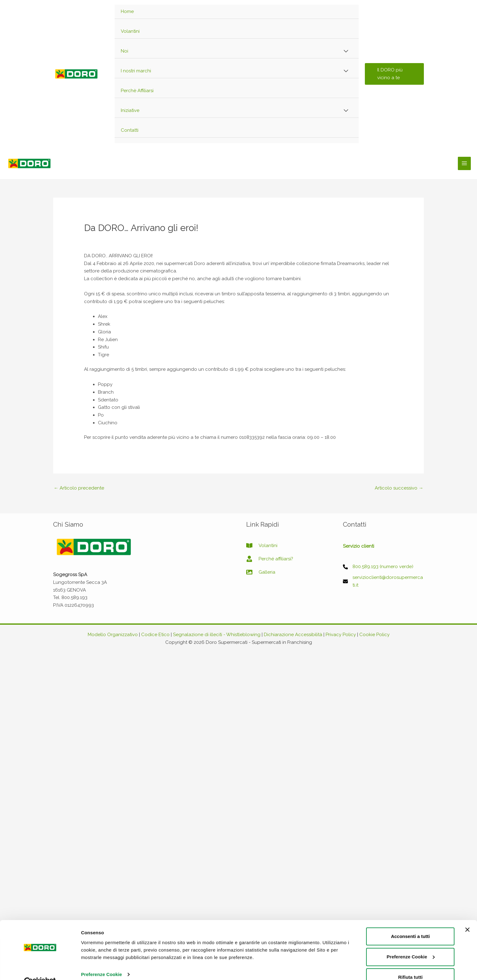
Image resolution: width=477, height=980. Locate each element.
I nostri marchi (136, 71)
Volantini (130, 31)
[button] (394, 74)
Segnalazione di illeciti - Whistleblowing (217, 635)
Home (127, 11)
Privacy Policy (341, 635)
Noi (125, 51)
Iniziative (130, 110)
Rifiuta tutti (410, 888)
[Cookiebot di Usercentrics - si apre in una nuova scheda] (40, 892)
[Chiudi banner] (467, 840)
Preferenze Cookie (101, 885)
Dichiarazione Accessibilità (293, 635)
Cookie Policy (374, 635)
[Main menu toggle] (464, 163)
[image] (261, 572)
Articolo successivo (399, 488)
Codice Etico (155, 635)
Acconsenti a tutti (410, 847)
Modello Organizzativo (113, 635)
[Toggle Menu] (346, 51)
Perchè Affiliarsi (137, 91)
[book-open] (262, 546)
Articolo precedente (79, 488)
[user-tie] (270, 559)
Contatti (130, 130)
